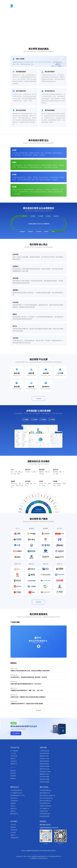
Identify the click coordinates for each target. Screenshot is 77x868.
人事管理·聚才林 (44, 751)
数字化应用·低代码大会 (46, 798)
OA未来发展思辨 (45, 816)
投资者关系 (14, 830)
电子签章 (13, 773)
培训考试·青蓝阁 (44, 782)
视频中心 (13, 835)
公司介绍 (13, 825)
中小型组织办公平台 (16, 793)
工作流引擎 (14, 756)
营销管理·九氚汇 (44, 756)
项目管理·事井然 (44, 761)
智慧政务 (13, 803)
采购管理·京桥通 (44, 766)
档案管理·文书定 (44, 774)
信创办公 (13, 806)
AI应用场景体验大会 (45, 790)
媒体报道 (13, 827)
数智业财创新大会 (45, 793)
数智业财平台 (14, 814)
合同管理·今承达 (44, 759)
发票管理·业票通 (44, 779)
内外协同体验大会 (45, 803)
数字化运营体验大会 (46, 801)
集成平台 (13, 759)
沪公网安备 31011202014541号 (39, 858)
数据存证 (13, 778)
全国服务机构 (14, 838)
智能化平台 (14, 764)
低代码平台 (14, 761)
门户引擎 (13, 753)
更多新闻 (38, 710)
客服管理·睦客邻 (44, 764)
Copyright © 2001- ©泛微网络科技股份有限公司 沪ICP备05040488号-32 (38, 856)
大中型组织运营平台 (16, 790)
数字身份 (13, 771)
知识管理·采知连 (44, 753)
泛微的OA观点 (44, 811)
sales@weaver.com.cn (49, 828)
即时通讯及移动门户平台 (18, 796)
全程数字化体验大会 (46, 806)
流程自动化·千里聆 (45, 772)
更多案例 (38, 602)
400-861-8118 (45, 825)
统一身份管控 (14, 751)
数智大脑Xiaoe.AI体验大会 (47, 796)
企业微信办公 (14, 801)
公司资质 (13, 832)
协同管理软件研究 (45, 814)
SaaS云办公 (14, 798)
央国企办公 (14, 808)
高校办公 (13, 811)
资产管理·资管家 (44, 777)
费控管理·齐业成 (44, 769)
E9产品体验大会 (44, 808)
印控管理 (13, 776)
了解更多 (38, 399)
